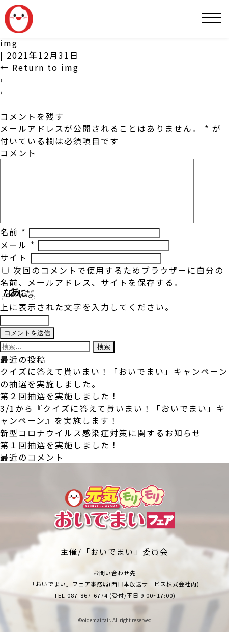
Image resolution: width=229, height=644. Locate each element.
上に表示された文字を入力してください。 (87, 319)
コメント (18, 153)
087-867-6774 (88, 607)
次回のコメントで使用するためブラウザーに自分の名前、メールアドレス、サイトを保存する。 (112, 288)
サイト (14, 270)
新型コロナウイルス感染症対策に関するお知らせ (101, 445)
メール (18, 257)
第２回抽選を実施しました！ (60, 408)
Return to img (39, 67)
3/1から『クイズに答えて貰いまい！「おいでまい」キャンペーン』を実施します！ (113, 426)
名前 (13, 244)
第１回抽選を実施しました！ (60, 457)
